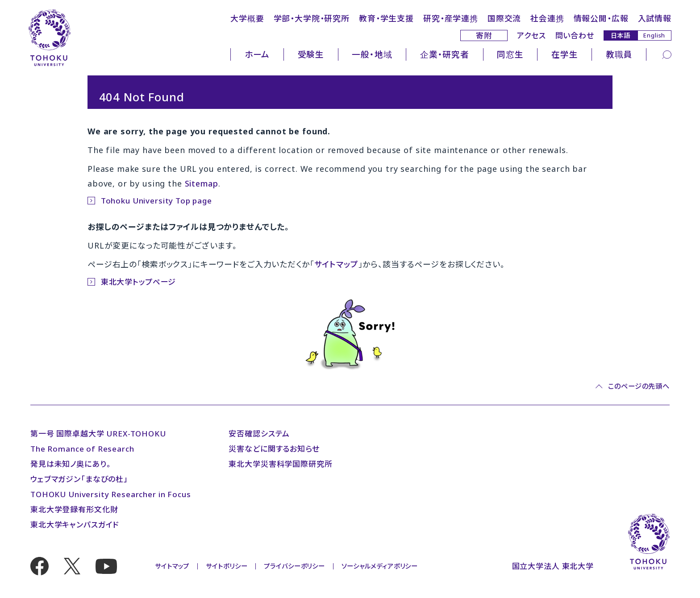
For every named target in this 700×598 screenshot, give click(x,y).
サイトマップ (336, 264)
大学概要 (247, 18)
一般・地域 (372, 54)
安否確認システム (259, 434)
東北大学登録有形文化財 (74, 509)
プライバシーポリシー (294, 566)
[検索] (667, 54)
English (654, 35)
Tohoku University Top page (156, 201)
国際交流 (504, 18)
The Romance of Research (82, 449)
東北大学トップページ (139, 282)
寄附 (484, 35)
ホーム (257, 54)
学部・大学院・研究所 (312, 18)
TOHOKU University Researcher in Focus (110, 494)
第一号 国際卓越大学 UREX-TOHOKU (98, 434)
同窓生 (510, 54)
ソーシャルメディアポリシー (380, 566)
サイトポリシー (227, 566)
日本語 (621, 35)
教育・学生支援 (386, 18)
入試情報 (655, 18)
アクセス (531, 35)
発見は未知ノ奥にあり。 (71, 464)
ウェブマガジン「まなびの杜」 (79, 479)
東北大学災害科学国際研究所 (280, 464)
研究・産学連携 (451, 18)
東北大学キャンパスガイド (75, 525)
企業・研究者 (445, 54)
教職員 (619, 54)
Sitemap (202, 183)
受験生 (311, 54)
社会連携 (547, 18)
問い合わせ (575, 35)
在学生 (565, 54)
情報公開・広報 (601, 18)
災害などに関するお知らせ (274, 449)
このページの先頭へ (639, 386)
